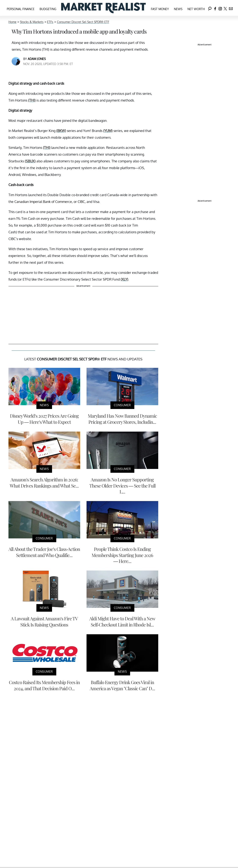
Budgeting (48, 9)
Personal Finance (21, 9)
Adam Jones (37, 59)
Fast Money (160, 9)
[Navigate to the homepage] (103, 8)
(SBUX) (30, 161)
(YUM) (108, 131)
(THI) (32, 100)
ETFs (50, 22)
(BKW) (61, 131)
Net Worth (196, 9)
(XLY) (124, 279)
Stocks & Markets (32, 22)
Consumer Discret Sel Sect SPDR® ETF (83, 22)
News (178, 9)
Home (12, 22)
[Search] (210, 8)
